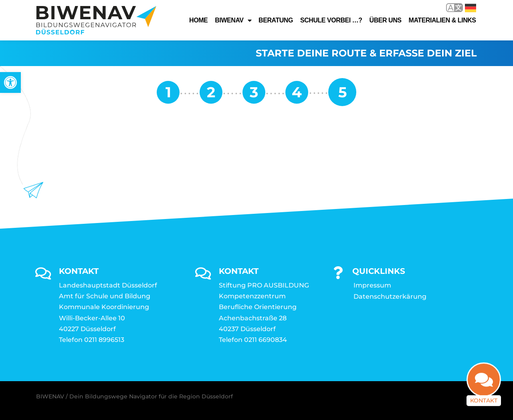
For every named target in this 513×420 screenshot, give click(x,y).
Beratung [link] (276, 20)
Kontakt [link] (484, 405)
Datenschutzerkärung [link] (390, 296)
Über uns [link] (386, 20)
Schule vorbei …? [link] (331, 20)
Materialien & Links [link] (442, 20)
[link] (10, 82)
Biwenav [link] (233, 20)
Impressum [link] (372, 285)
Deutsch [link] (471, 8)
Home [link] (198, 20)
